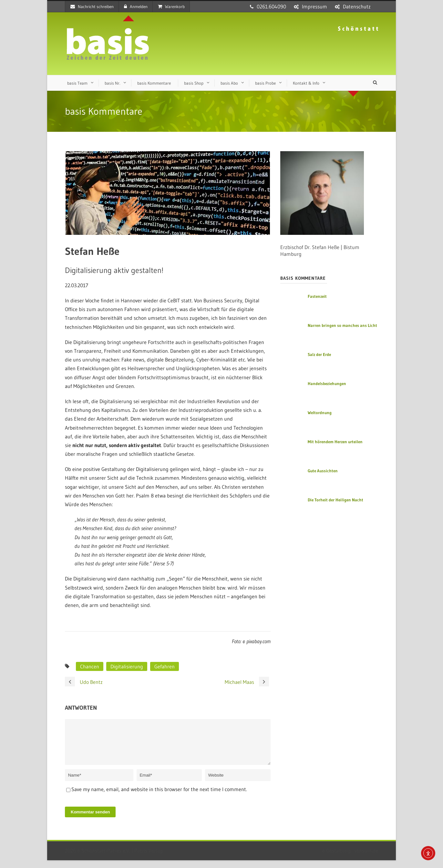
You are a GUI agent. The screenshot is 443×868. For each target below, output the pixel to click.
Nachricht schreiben (92, 6)
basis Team (77, 83)
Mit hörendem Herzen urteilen (335, 442)
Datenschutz (357, 6)
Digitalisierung (127, 666)
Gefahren (165, 666)
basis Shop (194, 83)
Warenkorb (171, 6)
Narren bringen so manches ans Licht (342, 325)
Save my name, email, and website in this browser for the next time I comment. (159, 797)
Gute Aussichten (323, 471)
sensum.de (366, 858)
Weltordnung (320, 413)
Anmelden (136, 6)
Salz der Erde (319, 354)
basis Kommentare (154, 83)
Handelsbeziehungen (327, 383)
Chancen (90, 666)
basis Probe (265, 83)
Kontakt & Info (306, 83)
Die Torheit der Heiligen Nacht (335, 500)
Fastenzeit (317, 296)
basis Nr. (112, 83)
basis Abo (229, 83)
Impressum (314, 6)
